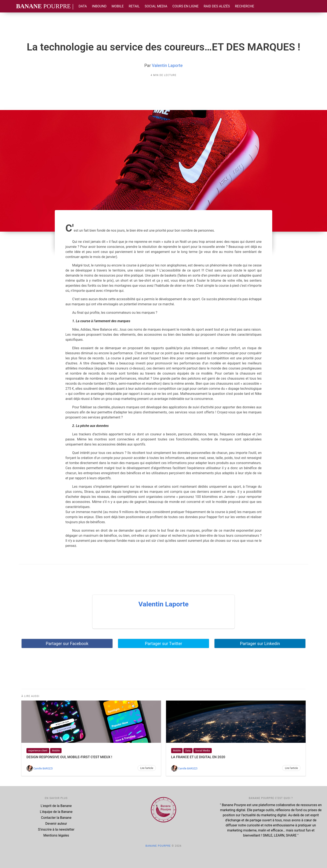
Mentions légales (56, 835)
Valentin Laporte (167, 65)
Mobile (118, 6)
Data (83, 6)
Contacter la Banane (56, 818)
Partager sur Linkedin (260, 644)
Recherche (245, 6)
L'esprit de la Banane (56, 806)
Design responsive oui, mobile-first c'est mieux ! (69, 757)
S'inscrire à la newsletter (56, 829)
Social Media (156, 6)
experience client (38, 751)
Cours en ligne (185, 6)
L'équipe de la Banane (56, 812)
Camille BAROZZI (43, 769)
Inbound (99, 6)
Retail (134, 6)
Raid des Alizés (217, 6)
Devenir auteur (56, 824)
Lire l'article (147, 768)
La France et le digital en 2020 (198, 757)
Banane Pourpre (158, 846)
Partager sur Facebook (67, 644)
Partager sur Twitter (163, 644)
